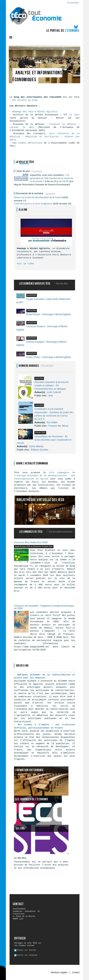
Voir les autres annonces (61, 531)
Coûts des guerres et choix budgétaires (33, 204)
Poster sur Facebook (27, 955)
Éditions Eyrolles (40, 450)
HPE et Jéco (70, 115)
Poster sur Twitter (27, 950)
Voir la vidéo (25, 264)
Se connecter (73, 3)
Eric (52, 422)
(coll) (54, 392)
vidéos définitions (30, 143)
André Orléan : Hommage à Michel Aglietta (49, 357)
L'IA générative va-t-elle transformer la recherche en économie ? (52, 178)
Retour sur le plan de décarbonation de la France (38, 197)
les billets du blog (25, 100)
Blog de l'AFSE (61, 181)
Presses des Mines (58, 426)
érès (51, 396)
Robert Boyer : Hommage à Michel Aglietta (48, 314)
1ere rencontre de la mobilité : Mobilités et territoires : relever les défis (44, 137)
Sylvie (36, 446)
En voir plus (37, 171)
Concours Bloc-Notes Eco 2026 (31, 542)
